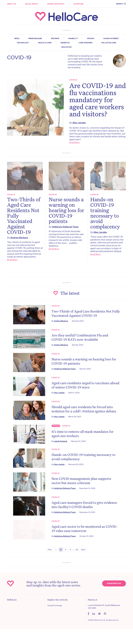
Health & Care (45, 43)
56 (77, 550)
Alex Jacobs (79, 123)
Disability (73, 38)
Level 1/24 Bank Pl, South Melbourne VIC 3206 (104, 607)
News (17, 38)
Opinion (91, 38)
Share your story (56, 4)
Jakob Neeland (61, 441)
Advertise (78, 4)
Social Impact (32, 4)
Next (83, 550)
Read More (74, 142)
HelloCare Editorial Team (65, 227)
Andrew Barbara (19, 238)
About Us (12, 4)
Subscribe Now (114, 583)
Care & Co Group (55, 605)
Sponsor (55, 38)
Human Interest (111, 38)
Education (67, 47)
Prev (50, 550)
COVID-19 (73, 80)
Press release (35, 38)
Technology (23, 43)
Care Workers (86, 43)
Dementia (65, 43)
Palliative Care (109, 43)
